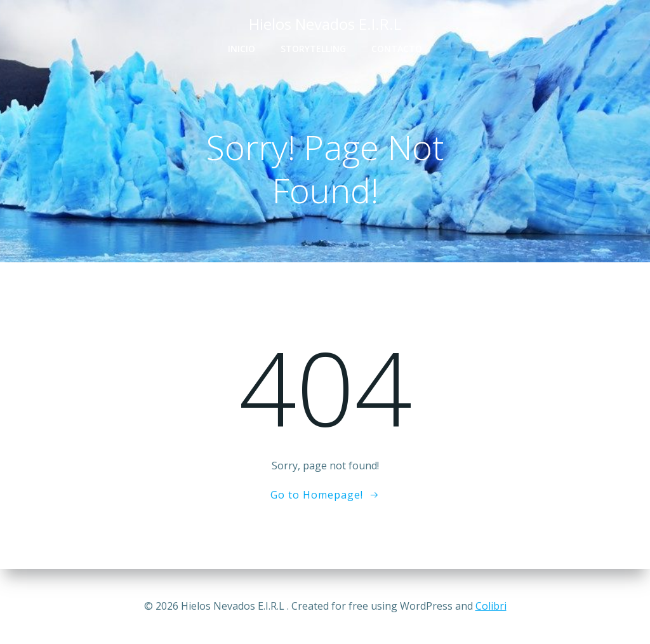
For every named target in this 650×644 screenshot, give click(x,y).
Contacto (397, 49)
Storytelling (313, 49)
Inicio (242, 49)
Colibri (491, 606)
